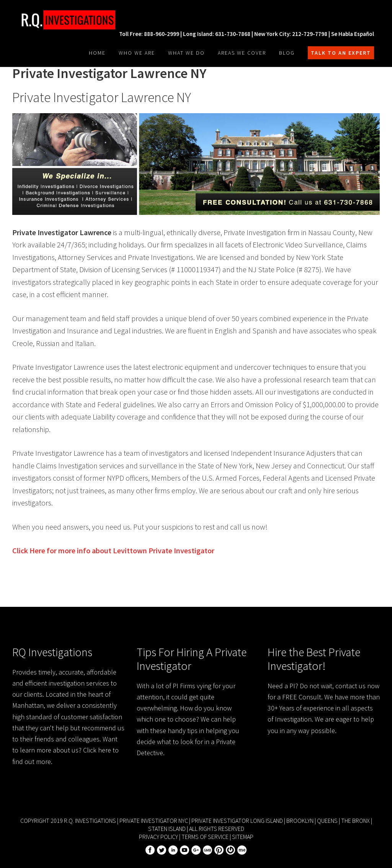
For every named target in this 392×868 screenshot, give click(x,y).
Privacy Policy (158, 837)
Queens (327, 821)
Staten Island (167, 829)
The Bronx (355, 821)
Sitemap (243, 837)
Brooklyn (300, 821)
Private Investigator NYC (154, 821)
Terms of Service (205, 837)
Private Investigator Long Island (237, 821)
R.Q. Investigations (70, 20)
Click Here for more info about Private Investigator (113, 550)
